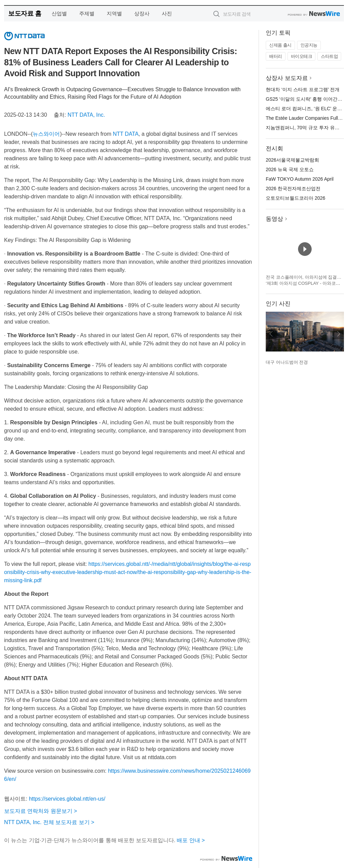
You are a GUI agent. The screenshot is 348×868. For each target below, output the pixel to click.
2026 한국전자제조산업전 (293, 189)
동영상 (274, 219)
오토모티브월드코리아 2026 (295, 198)
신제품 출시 (280, 45)
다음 (338, 334)
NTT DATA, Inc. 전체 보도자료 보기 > (49, 822)
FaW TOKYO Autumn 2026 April (300, 179)
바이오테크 (302, 56)
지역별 (114, 13)
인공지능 (309, 45)
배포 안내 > (191, 840)
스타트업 (329, 56)
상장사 (142, 13)
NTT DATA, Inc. (86, 115)
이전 (271, 334)
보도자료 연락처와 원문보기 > (41, 811)
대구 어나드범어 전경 (287, 362)
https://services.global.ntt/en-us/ (67, 799)
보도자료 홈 (25, 13)
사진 (167, 13)
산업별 (59, 13)
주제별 (87, 13)
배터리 (276, 56)
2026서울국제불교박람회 (292, 160)
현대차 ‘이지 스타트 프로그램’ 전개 (303, 89)
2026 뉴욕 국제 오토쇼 (290, 169)
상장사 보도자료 (287, 78)
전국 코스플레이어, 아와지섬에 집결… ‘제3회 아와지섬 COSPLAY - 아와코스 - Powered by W (304, 283)
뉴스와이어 (46, 134)
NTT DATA (126, 134)
